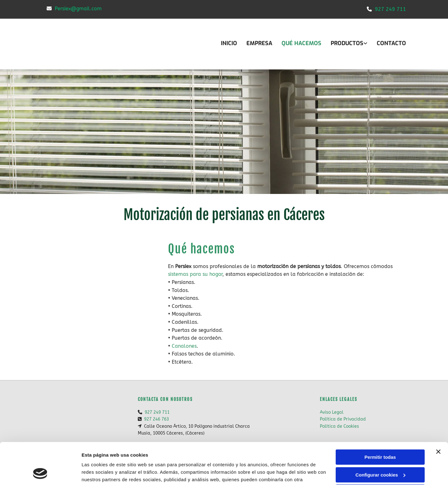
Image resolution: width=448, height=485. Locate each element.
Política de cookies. (127, 456)
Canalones (184, 346)
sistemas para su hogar (195, 274)
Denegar (380, 453)
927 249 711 (390, 9)
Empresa (259, 43)
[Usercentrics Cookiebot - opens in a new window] (40, 473)
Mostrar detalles (100, 473)
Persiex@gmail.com (78, 9)
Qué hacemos (301, 43)
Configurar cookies (380, 436)
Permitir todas (380, 418)
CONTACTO (391, 43)
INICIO (229, 43)
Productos (347, 43)
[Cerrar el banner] (438, 413)
